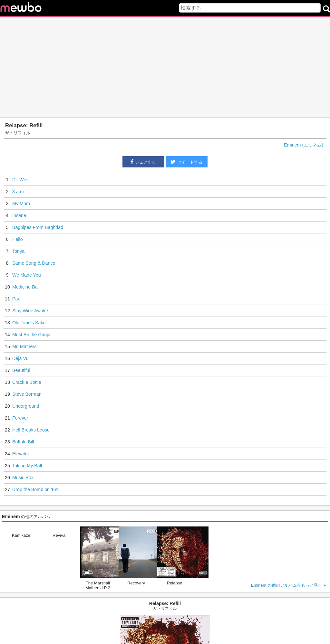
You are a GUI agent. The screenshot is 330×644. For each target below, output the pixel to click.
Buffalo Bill (23, 442)
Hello (18, 239)
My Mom (21, 204)
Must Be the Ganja (31, 335)
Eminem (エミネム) (304, 145)
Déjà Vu (20, 358)
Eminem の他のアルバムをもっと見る (288, 585)
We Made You (27, 275)
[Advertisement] (165, 67)
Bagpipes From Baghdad (38, 227)
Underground (26, 406)
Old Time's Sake (29, 323)
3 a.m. (19, 192)
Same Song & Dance (34, 263)
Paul (17, 299)
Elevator (21, 454)
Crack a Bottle (27, 382)
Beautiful (21, 370)
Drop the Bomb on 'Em (35, 489)
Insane (19, 215)
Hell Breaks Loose (31, 430)
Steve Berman (27, 394)
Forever (20, 418)
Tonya (18, 251)
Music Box (23, 478)
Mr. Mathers (24, 346)
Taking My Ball (27, 466)
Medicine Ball (26, 287)
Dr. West (21, 180)
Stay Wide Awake (30, 311)
